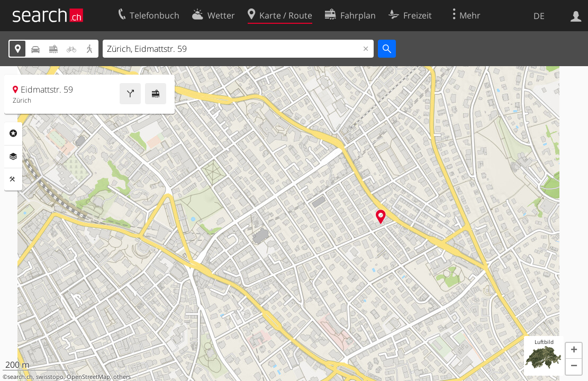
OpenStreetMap (88, 377)
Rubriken (13, 133)
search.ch (20, 377)
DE (539, 16)
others (122, 377)
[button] (574, 351)
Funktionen (13, 179)
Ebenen (13, 157)
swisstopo (50, 377)
